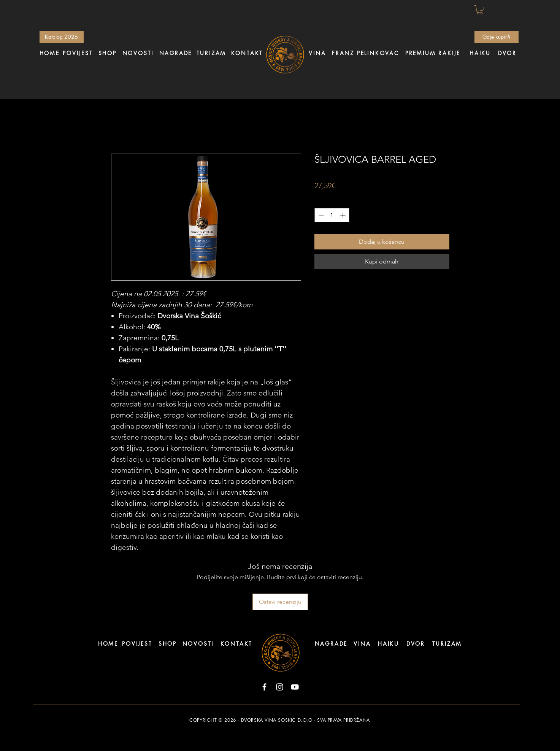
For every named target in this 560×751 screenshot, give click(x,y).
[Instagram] (280, 687)
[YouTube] (295, 687)
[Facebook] (264, 687)
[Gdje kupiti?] (497, 37)
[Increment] (343, 215)
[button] (480, 10)
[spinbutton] (332, 215)
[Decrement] (320, 215)
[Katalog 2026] (62, 37)
